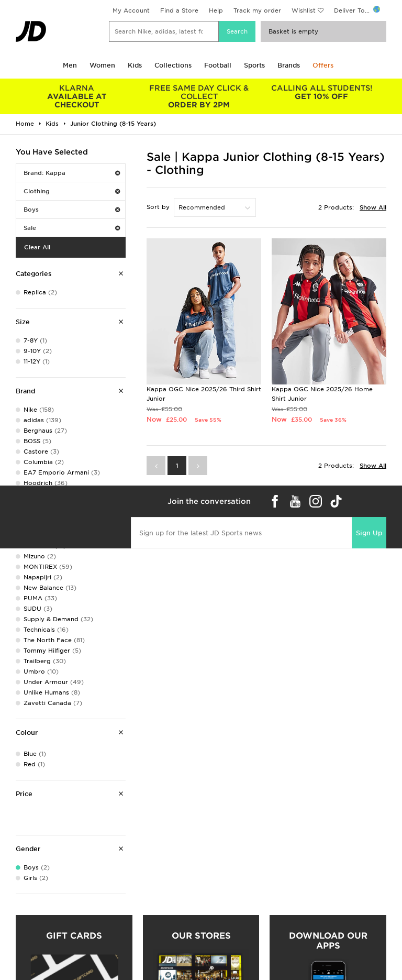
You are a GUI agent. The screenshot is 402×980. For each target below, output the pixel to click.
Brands (289, 65)
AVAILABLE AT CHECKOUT (77, 96)
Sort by (158, 207)
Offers (323, 65)
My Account (131, 10)
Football (218, 65)
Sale (72, 228)
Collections (173, 65)
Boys (72, 210)
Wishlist (304, 10)
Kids (135, 65)
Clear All (37, 247)
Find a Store (179, 10)
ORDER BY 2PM (199, 96)
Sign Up (369, 533)
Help (216, 10)
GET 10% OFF (321, 92)
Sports (254, 65)
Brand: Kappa (72, 173)
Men (70, 65)
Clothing (72, 191)
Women (102, 65)
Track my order (257, 10)
